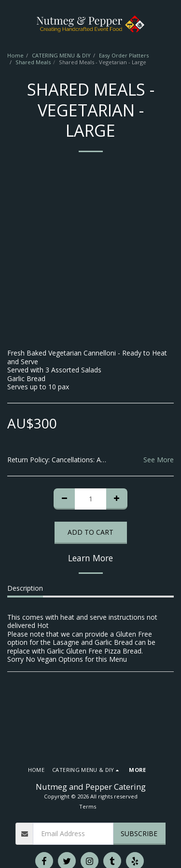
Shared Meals (33, 62)
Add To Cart (90, 532)
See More (159, 460)
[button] (11, 23)
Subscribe (139, 833)
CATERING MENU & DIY (61, 55)
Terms (88, 806)
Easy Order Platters (124, 55)
